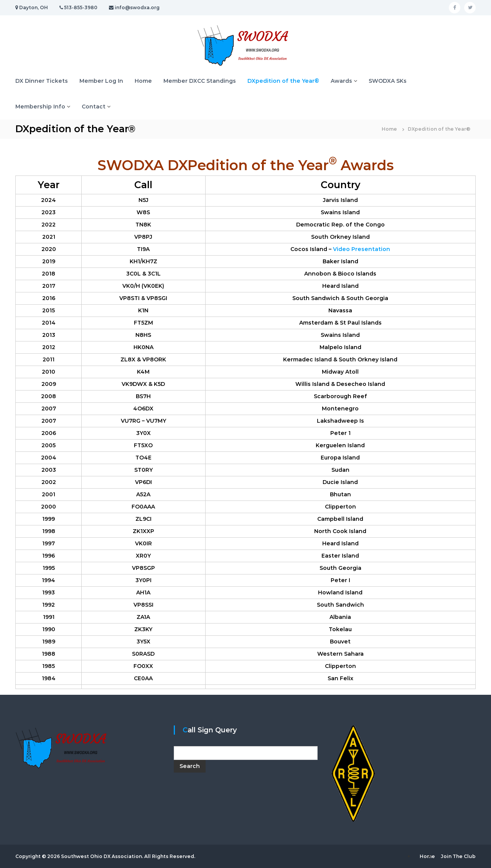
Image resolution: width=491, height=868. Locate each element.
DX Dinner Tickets (42, 81)
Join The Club (458, 856)
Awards (341, 81)
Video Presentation (362, 249)
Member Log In (101, 81)
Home (143, 81)
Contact (94, 107)
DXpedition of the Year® (283, 81)
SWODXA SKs (388, 81)
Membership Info (40, 107)
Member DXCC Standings (200, 81)
